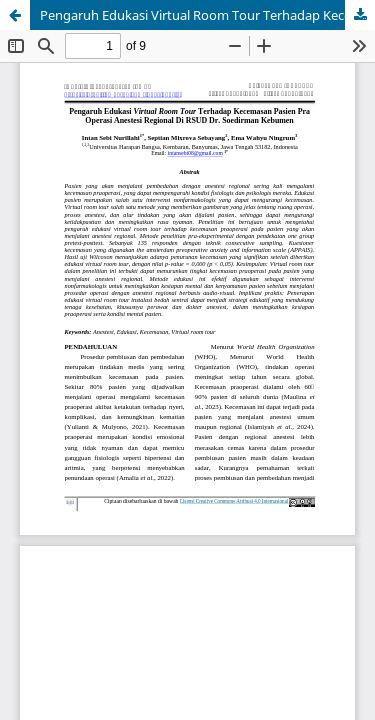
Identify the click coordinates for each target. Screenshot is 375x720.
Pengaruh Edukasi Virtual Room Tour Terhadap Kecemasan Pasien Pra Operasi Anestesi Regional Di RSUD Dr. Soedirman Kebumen (207, 15)
